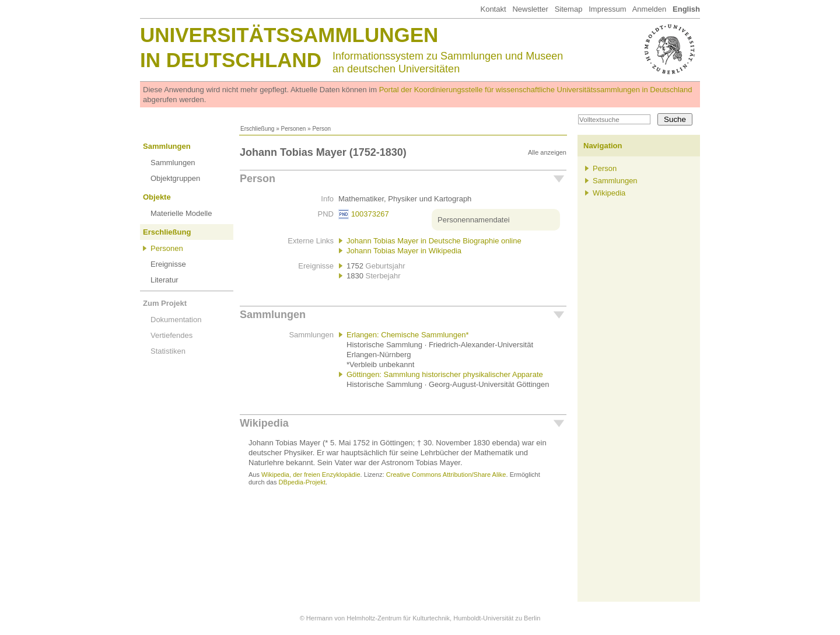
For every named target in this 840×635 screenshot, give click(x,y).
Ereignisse (168, 264)
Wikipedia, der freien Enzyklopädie (311, 474)
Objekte (157, 197)
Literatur (164, 280)
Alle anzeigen (547, 152)
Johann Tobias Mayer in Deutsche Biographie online (434, 241)
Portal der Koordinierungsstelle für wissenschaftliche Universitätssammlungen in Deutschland (536, 90)
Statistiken (168, 351)
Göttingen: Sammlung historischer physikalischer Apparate (445, 374)
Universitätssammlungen (289, 35)
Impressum (607, 9)
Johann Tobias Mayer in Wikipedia (404, 251)
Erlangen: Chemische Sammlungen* (408, 335)
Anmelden (650, 9)
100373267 (370, 214)
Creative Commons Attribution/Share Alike (446, 474)
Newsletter (530, 9)
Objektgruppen (175, 178)
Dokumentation (176, 320)
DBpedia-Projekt (302, 482)
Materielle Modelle (181, 213)
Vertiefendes (171, 335)
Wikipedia (264, 423)
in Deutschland (231, 60)
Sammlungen (167, 146)
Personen (293, 129)
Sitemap (569, 9)
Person (258, 179)
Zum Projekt (165, 303)
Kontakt (493, 9)
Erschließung (257, 129)
